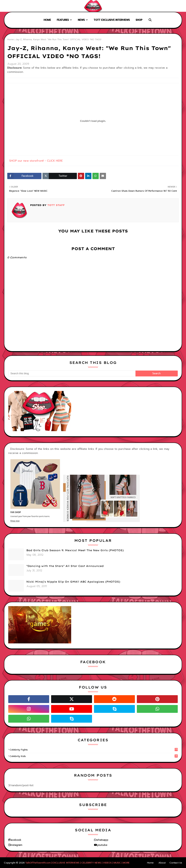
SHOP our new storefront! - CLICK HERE (36, 161)
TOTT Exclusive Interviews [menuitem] (112, 20)
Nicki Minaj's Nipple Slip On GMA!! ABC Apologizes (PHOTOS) (73, 582)
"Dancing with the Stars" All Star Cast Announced (65, 566)
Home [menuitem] (47, 20)
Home (6, 6)
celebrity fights (94, 750)
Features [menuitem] (63, 20)
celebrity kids (94, 756)
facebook (16, 840)
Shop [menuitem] (139, 20)
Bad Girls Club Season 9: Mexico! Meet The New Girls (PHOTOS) (75, 550)
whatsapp (102, 840)
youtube (102, 845)
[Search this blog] (72, 373)
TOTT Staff (56, 205)
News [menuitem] (81, 20)
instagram (16, 845)
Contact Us (176, 863)
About (18, 6)
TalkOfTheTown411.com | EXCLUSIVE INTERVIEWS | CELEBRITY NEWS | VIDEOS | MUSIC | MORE (77, 863)
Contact (31, 6)
